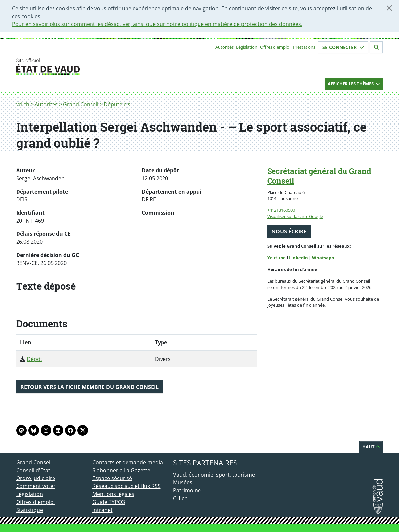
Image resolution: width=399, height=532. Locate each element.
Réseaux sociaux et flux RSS (127, 486)
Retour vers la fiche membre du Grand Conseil (90, 387)
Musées (183, 482)
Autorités (224, 47)
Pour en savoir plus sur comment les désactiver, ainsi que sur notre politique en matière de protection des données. (157, 24)
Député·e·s (117, 104)
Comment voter (36, 486)
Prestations (304, 47)
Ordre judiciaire (36, 478)
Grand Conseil (81, 104)
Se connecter (343, 47)
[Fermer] (389, 8)
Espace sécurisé (112, 478)
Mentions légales (113, 494)
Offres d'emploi (275, 47)
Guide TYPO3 (109, 502)
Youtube (276, 258)
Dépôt (35, 359)
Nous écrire (289, 231)
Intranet (103, 510)
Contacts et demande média (128, 462)
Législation (247, 47)
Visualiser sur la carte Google (295, 216)
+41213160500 (281, 210)
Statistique (30, 510)
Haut (371, 447)
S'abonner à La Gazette (121, 470)
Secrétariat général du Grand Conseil (319, 176)
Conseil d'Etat (33, 470)
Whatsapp (323, 258)
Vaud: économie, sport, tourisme (214, 475)
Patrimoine (187, 490)
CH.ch (180, 498)
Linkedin (299, 258)
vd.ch (23, 104)
